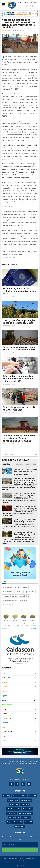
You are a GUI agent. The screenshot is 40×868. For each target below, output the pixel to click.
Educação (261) (26, 800)
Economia (19, 687)
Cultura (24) (33, 796)
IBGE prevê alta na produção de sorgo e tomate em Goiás (19, 322)
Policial (19, 709)
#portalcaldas (24, 596)
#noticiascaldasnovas (10, 596)
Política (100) (12, 813)
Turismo (19, 741)
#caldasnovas (7, 587)
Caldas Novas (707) (19, 796)
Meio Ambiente (19, 705)
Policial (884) (27, 809)
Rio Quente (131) (14, 818)
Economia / (5, 31)
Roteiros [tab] (15, 464)
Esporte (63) (14, 805)
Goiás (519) (25, 805)
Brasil (19, 673)
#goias (19, 592)
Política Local (19, 718)
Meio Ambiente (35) (14, 809)
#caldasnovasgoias (21, 587)
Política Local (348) (25, 813)
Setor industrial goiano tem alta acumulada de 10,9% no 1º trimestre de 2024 (19, 378)
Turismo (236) (19, 826)
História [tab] (7, 464)
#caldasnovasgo (8, 592)
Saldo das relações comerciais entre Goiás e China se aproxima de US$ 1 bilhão (19, 438)
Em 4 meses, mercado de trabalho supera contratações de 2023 (19, 291)
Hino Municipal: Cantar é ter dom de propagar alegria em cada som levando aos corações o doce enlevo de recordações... (26, 472)
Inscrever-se (20, 850)
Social (19, 736)
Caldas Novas (19, 678)
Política (19, 714)
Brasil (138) (6, 796)
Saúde (19, 727)
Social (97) (29, 822)
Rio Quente (19, 723)
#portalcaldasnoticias (10, 600)
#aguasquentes (29, 592)
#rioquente (24, 600)
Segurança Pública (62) (14, 822)
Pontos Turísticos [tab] (28, 464)
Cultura (19, 682)
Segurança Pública (19, 732)
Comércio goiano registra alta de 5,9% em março (19, 408)
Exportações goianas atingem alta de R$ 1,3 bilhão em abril (19, 348)
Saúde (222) (26, 818)
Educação (19, 691)
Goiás (19, 700)
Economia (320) (13, 800)
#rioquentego (7, 605)
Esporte (19, 696)
